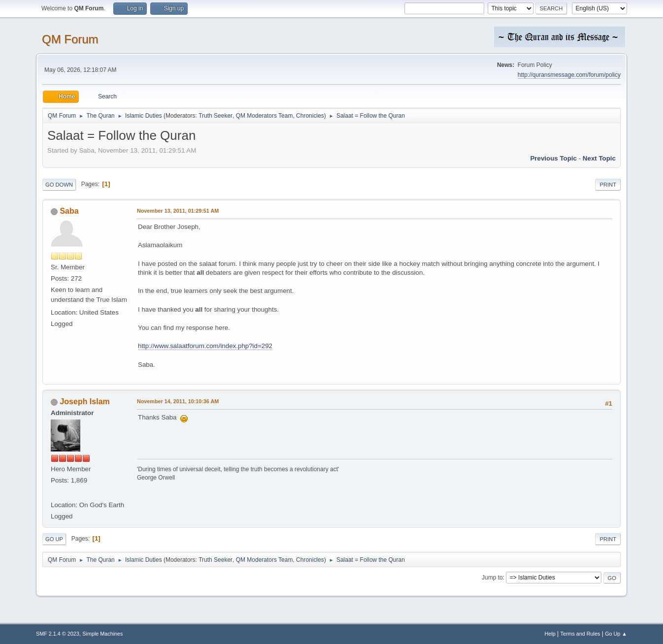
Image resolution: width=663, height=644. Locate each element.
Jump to (492, 578)
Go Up (54, 539)
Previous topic (553, 158)
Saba (69, 211)
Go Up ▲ (616, 634)
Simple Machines (102, 634)
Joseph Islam (84, 402)
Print (608, 185)
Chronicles (310, 116)
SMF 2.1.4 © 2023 (58, 634)
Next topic (599, 158)
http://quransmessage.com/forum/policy (569, 75)
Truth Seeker (215, 116)
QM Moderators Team (265, 116)
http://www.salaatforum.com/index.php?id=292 (205, 346)
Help (550, 634)
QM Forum (70, 39)
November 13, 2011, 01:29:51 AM (178, 211)
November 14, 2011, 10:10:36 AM (178, 401)
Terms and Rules (580, 634)
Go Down (59, 185)
